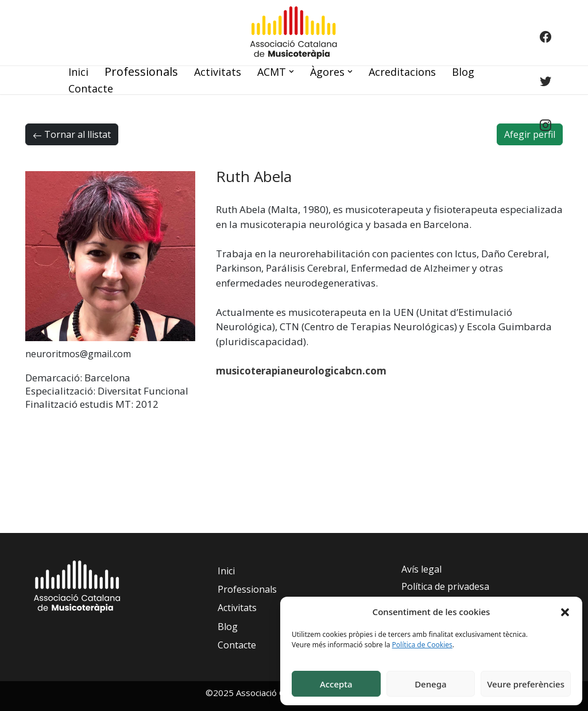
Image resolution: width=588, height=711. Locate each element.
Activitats (218, 72)
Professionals (141, 72)
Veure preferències (526, 684)
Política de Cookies (422, 645)
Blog (463, 72)
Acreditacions (402, 72)
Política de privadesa (445, 586)
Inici (78, 72)
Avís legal (421, 569)
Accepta (336, 684)
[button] (565, 612)
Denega (430, 684)
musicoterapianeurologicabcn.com (301, 371)
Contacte (91, 88)
